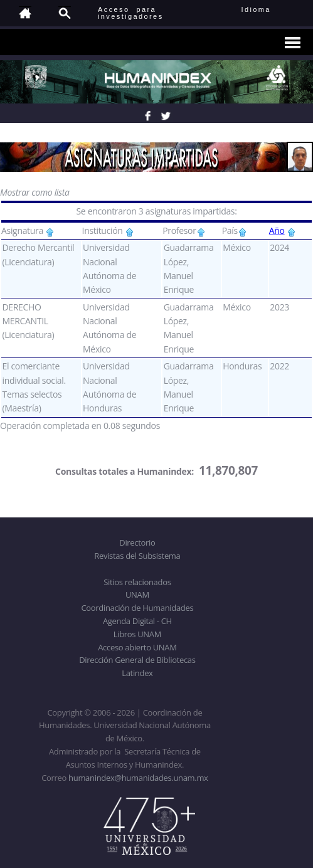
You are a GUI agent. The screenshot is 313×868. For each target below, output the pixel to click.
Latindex (137, 673)
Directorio (137, 542)
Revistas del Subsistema (137, 556)
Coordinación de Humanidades (137, 608)
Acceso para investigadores (131, 13)
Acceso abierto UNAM (137, 647)
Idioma (271, 9)
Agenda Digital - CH (137, 621)
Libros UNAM (137, 634)
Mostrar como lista (35, 192)
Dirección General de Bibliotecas (137, 660)
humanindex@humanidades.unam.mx (138, 778)
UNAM (137, 595)
